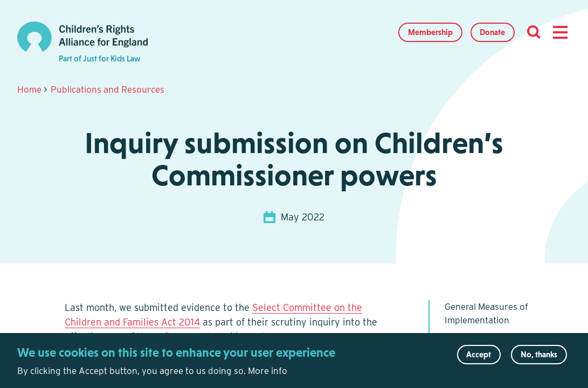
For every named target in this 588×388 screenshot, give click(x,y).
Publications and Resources (108, 89)
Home (29, 89)
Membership (430, 32)
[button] (560, 32)
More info (268, 373)
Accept (479, 357)
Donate (492, 32)
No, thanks (539, 357)
